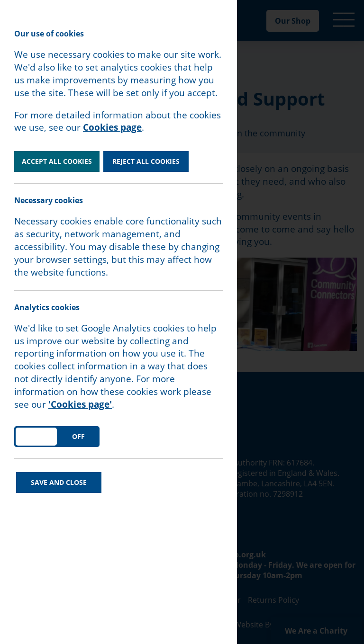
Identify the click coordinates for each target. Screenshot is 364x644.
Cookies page (112, 127)
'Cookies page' (80, 404)
